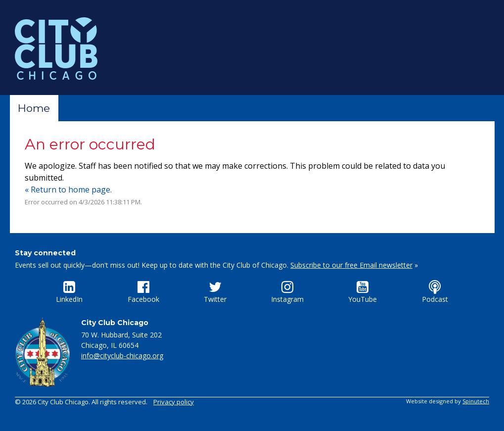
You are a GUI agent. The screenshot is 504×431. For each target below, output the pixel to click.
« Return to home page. (68, 190)
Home (34, 108)
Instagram (287, 292)
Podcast (435, 292)
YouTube (363, 292)
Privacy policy (174, 402)
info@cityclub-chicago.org (122, 356)
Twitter (215, 292)
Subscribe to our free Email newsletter (351, 265)
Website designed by (448, 401)
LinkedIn (69, 292)
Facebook (143, 292)
